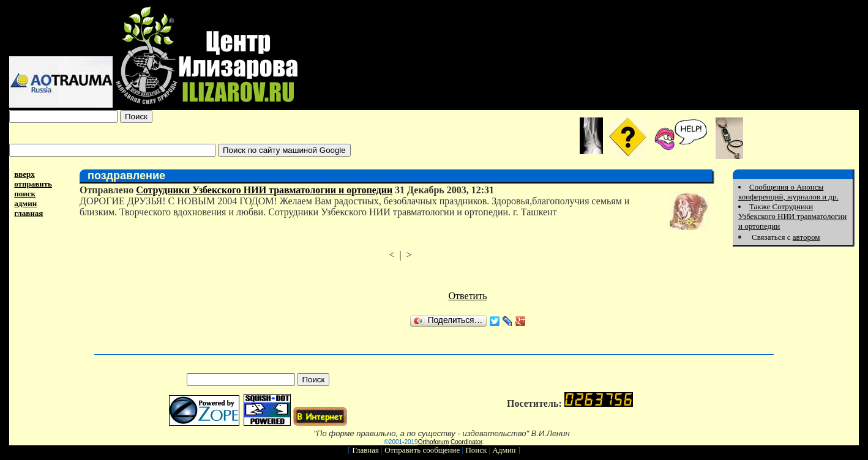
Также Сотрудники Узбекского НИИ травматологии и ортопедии (792, 216)
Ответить (468, 296)
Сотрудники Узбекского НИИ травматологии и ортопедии (264, 190)
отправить (33, 184)
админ (25, 203)
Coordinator (466, 442)
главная (28, 213)
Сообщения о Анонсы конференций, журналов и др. (788, 192)
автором (806, 237)
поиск (25, 194)
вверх (24, 174)
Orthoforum (434, 442)
